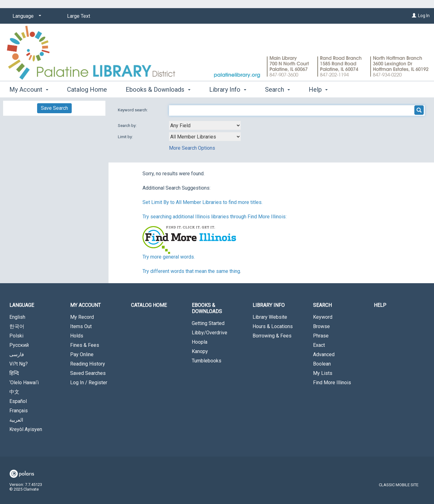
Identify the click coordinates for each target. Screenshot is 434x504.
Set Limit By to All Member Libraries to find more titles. (203, 202)
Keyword (323, 317)
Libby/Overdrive (210, 333)
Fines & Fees (85, 345)
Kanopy (200, 351)
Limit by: (126, 137)
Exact (319, 345)
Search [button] (277, 90)
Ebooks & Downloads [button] (158, 90)
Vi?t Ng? (19, 364)
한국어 (17, 326)
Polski (16, 336)
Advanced (324, 354)
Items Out (81, 326)
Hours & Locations (273, 326)
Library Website (270, 317)
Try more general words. (169, 257)
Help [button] (318, 90)
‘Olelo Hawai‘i (24, 383)
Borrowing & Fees (272, 336)
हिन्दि (14, 373)
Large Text (79, 16)
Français (19, 411)
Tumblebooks (207, 361)
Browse (321, 326)
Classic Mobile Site (399, 485)
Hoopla (200, 342)
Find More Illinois (332, 383)
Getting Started (208, 323)
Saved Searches (88, 373)
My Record (82, 317)
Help (380, 305)
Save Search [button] (54, 108)
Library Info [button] (228, 90)
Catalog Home (87, 90)
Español (18, 401)
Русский (19, 345)
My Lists (323, 373)
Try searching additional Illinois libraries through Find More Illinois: (215, 217)
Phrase (321, 336)
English (17, 317)
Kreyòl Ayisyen (26, 429)
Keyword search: (133, 110)
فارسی (17, 354)
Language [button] (22, 305)
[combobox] (205, 125)
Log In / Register (89, 383)
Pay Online (82, 354)
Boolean (322, 364)
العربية (16, 420)
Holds (77, 336)
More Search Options (192, 148)
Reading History (88, 364)
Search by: (128, 126)
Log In (424, 16)
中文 (14, 392)
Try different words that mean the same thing (191, 271)
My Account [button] (29, 90)
